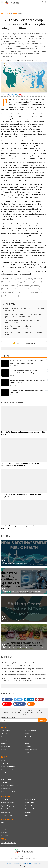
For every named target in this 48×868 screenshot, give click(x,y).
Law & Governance (31, 731)
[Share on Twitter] (13, 95)
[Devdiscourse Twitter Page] (5, 843)
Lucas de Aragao (23, 286)
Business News (6, 809)
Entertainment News (7, 812)
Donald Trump (6, 289)
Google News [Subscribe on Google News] (19, 704)
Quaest (37, 289)
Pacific (3, 761)
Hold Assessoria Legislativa (35, 293)
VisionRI (9, 864)
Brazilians (29, 279)
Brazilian (5, 296)
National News (30, 806)
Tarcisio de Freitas (8, 293)
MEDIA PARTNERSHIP (29, 713)
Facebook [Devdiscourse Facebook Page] (7, 700)
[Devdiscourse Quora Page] (12, 843)
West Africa (5, 783)
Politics (4, 750)
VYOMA (4, 826)
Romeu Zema (20, 279)
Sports (27, 743)
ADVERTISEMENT (30, 711)
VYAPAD (4, 830)
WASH (27, 753)
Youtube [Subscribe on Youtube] (7, 704)
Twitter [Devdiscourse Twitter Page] (18, 700)
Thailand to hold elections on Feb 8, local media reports (25, 675)
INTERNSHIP (41, 713)
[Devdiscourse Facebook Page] (2, 843)
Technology (5, 737)
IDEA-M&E (5, 836)
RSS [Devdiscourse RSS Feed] (31, 704)
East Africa (5, 776)
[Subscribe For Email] (20, 720)
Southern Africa (6, 779)
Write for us (5, 800)
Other (27, 816)
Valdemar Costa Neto (9, 286)
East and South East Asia (8, 767)
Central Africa (5, 773)
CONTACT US (24, 715)
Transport (28, 747)
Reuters (4, 61)
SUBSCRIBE (42, 720)
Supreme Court (27, 289)
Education (4, 743)
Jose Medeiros (35, 286)
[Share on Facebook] (9, 95)
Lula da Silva (20, 293)
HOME (9, 711)
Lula (9, 282)
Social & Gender (30, 740)
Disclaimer (17, 864)
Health (27, 734)
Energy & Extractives (7, 747)
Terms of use (27, 864)
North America (6, 789)
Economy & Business (8, 740)
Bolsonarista (28, 282)
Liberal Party (17, 282)
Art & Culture (5, 734)
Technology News (7, 816)
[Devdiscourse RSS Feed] (15, 843)
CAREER (21, 711)
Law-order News (30, 800)
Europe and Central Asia (8, 770)
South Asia (5, 764)
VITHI (3, 823)
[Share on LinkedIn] (17, 95)
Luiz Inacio (39, 279)
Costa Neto (37, 282)
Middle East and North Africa (10, 786)
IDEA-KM (4, 833)
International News (31, 809)
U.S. (4, 282)
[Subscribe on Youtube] (21, 95)
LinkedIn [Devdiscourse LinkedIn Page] (29, 700)
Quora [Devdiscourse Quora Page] (39, 700)
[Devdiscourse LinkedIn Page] (8, 843)
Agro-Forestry (6, 731)
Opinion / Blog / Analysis (9, 806)
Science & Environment (32, 737)
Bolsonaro (17, 289)
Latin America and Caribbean (10, 792)
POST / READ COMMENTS (24, 343)
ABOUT (15, 711)
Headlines (28, 812)
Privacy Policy (37, 864)
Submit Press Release (8, 803)
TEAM (39, 711)
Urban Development (31, 750)
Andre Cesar (14, 296)
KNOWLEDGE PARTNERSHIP (12, 713)
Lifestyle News (30, 803)
